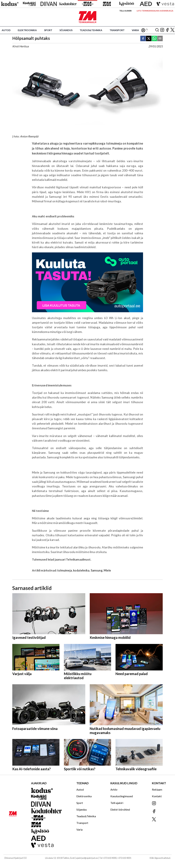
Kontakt (157, 796)
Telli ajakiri (125, 11)
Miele (107, 570)
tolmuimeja (65, 570)
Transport (117, 30)
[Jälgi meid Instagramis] (162, 30)
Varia (135, 30)
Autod (6, 30)
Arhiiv (114, 789)
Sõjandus (66, 30)
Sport (48, 30)
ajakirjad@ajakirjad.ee (87, 858)
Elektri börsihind (120, 809)
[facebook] (143, 39)
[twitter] (149, 39)
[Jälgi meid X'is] (172, 30)
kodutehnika (81, 570)
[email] (160, 39)
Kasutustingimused (122, 796)
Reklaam (157, 789)
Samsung (97, 570)
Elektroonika (27, 30)
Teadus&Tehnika (91, 30)
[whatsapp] (154, 39)
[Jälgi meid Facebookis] (167, 30)
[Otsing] (157, 30)
